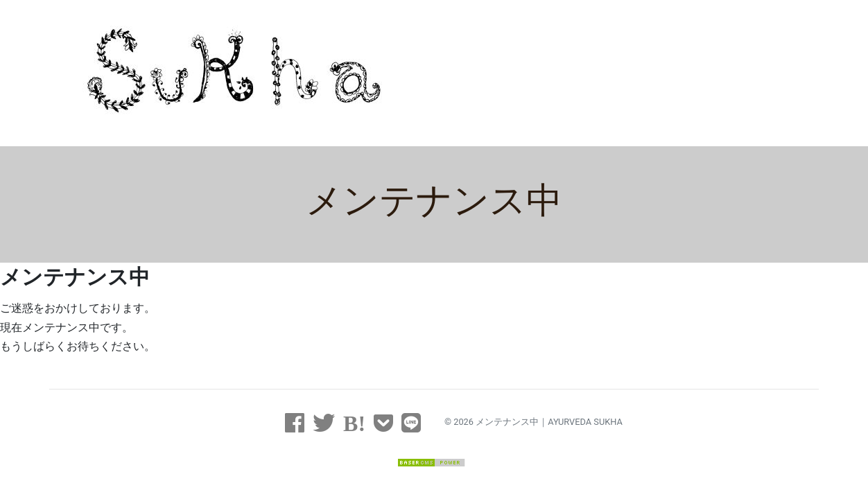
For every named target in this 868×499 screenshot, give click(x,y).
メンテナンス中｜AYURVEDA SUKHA (549, 422)
